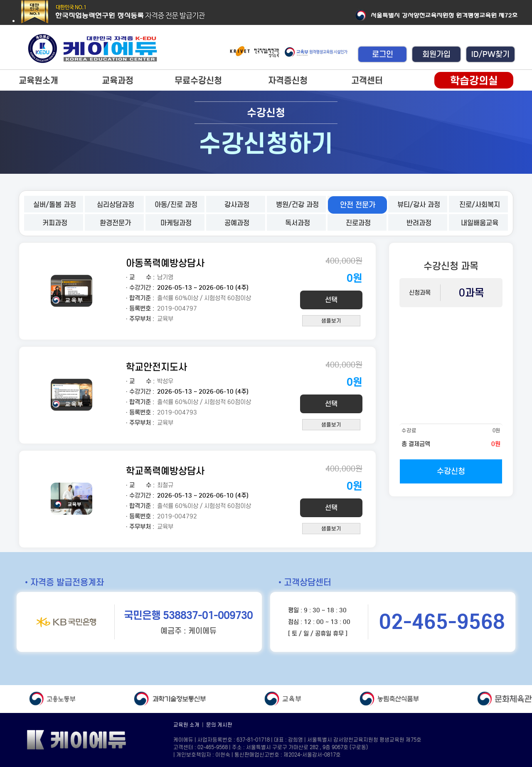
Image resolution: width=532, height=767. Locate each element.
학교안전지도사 (156, 367)
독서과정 (298, 223)
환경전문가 (115, 223)
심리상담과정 (116, 205)
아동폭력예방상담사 (165, 263)
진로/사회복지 (480, 205)
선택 (331, 300)
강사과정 (237, 205)
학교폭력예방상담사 (165, 471)
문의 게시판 (219, 725)
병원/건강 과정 (297, 205)
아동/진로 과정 (176, 205)
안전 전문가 (358, 205)
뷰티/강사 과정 (419, 205)
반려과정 (419, 223)
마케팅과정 (176, 223)
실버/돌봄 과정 (55, 205)
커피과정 (55, 223)
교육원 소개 (186, 725)
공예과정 (237, 223)
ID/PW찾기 (490, 54)
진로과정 (358, 223)
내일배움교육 (480, 223)
